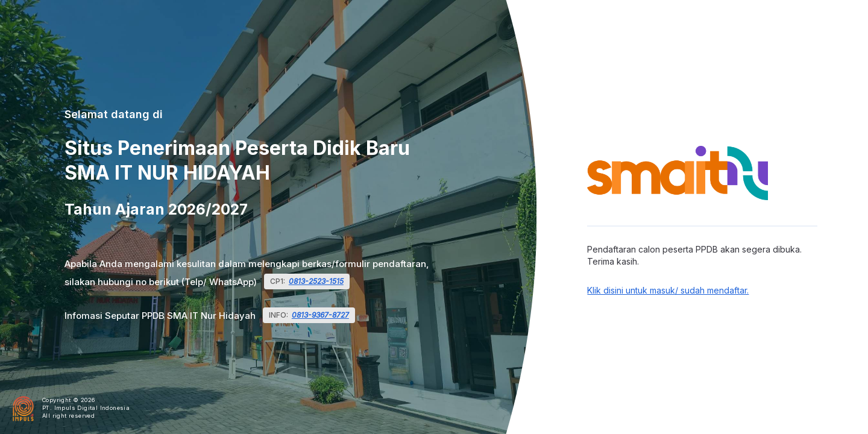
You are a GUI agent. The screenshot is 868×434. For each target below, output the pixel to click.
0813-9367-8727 (320, 315)
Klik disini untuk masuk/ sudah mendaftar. (668, 290)
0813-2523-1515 (316, 281)
